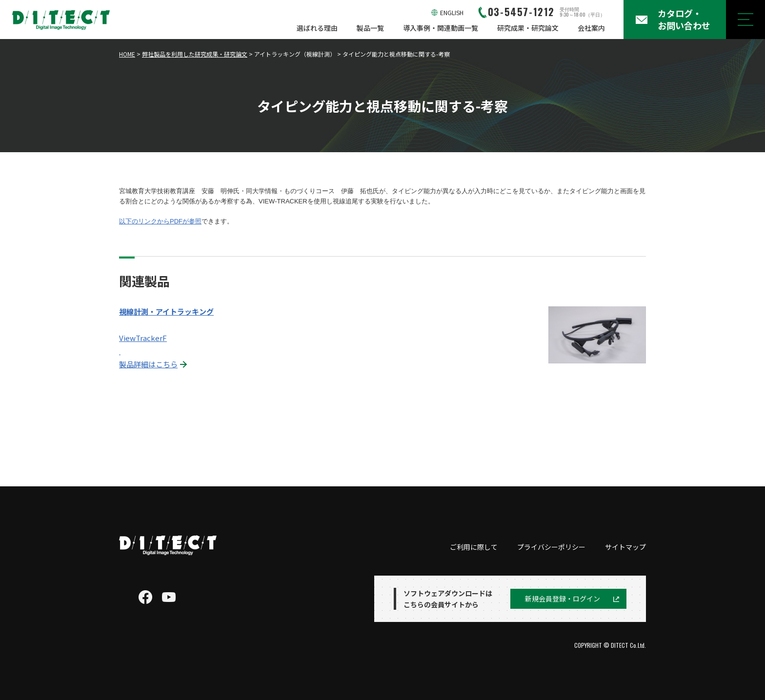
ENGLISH (452, 12)
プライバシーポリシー (551, 547)
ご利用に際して (474, 547)
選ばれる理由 (317, 28)
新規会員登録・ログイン (563, 599)
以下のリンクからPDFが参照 (160, 221)
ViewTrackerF (143, 338)
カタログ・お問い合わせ (684, 19)
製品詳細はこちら (148, 364)
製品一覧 (370, 28)
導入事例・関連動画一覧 (441, 28)
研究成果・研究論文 (528, 28)
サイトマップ (625, 547)
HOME (127, 54)
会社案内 (591, 28)
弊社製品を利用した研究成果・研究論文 (195, 54)
